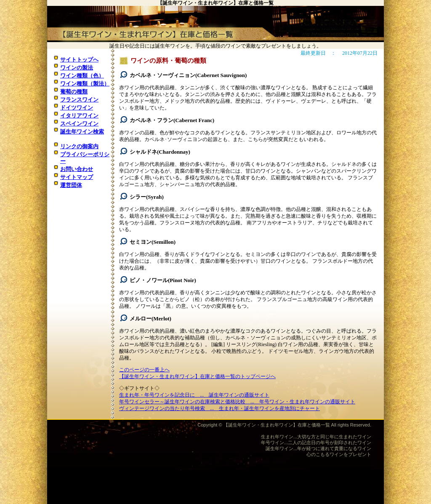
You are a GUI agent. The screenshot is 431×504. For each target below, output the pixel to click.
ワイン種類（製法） (85, 84)
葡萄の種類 (74, 92)
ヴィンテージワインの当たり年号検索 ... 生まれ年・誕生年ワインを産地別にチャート (219, 408)
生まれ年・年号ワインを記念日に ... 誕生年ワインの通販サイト (194, 395)
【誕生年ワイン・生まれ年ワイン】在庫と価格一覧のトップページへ (197, 376)
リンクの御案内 (79, 146)
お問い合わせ (77, 169)
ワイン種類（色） (82, 76)
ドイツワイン (77, 108)
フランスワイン (79, 100)
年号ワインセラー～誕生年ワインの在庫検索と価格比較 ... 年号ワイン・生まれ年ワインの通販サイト (237, 402)
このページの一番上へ (144, 370)
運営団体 (71, 185)
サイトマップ (77, 177)
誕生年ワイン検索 (82, 132)
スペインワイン (79, 124)
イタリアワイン (79, 116)
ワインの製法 (77, 68)
